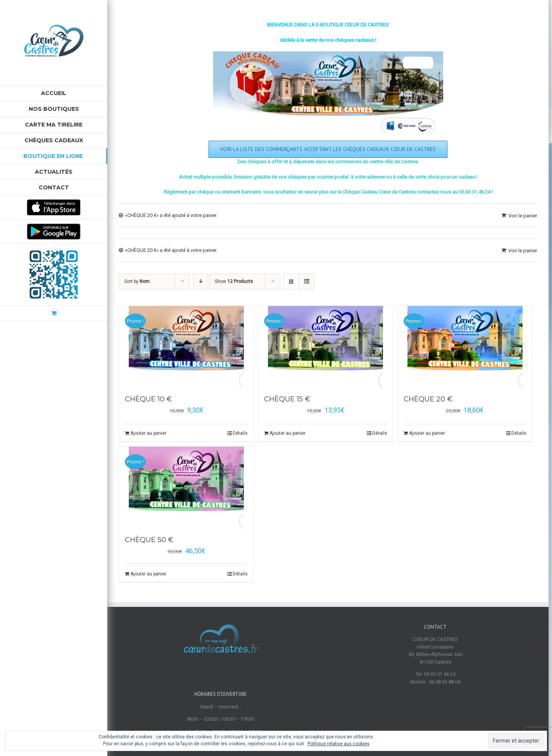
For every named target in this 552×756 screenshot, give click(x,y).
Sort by (137, 281)
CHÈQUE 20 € (428, 399)
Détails (240, 433)
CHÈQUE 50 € (149, 540)
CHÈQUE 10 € (149, 399)
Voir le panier (523, 216)
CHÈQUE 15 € (287, 399)
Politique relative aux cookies (338, 744)
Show (234, 281)
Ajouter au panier (148, 433)
